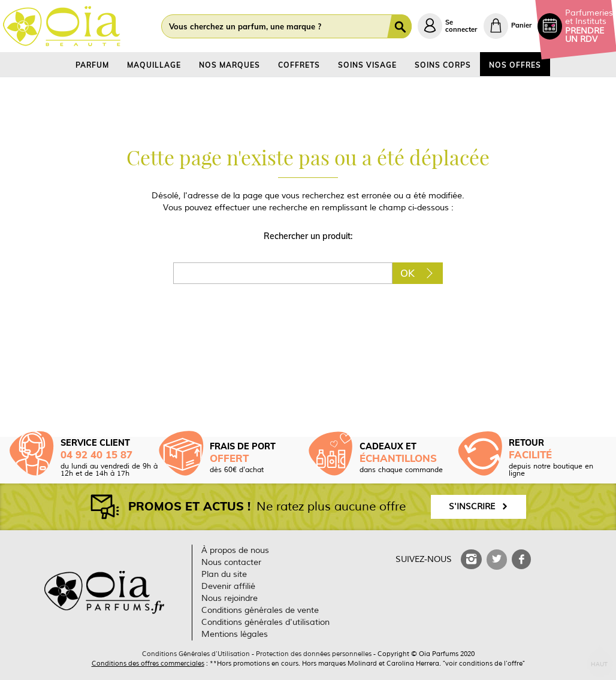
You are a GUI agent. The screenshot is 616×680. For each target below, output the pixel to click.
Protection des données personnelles (314, 654)
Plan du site (224, 574)
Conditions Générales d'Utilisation (196, 654)
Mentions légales (235, 634)
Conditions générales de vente (260, 610)
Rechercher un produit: (308, 236)
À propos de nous (235, 550)
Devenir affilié (228, 586)
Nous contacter (231, 562)
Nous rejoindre (230, 598)
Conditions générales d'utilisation (265, 622)
